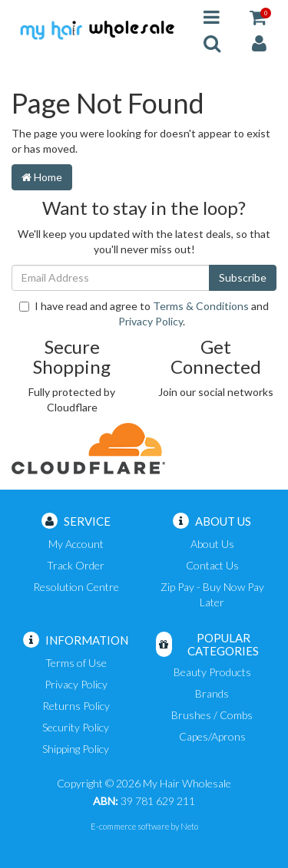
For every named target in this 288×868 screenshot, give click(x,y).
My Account (76, 544)
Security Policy (76, 727)
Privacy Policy (151, 321)
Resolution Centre (76, 587)
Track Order (76, 565)
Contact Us (212, 565)
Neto (189, 826)
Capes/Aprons (212, 736)
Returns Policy (76, 706)
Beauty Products (212, 672)
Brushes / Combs (212, 715)
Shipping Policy (76, 749)
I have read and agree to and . (144, 314)
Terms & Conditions (201, 306)
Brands (212, 693)
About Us (212, 544)
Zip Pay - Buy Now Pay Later (212, 594)
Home (42, 177)
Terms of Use (76, 663)
